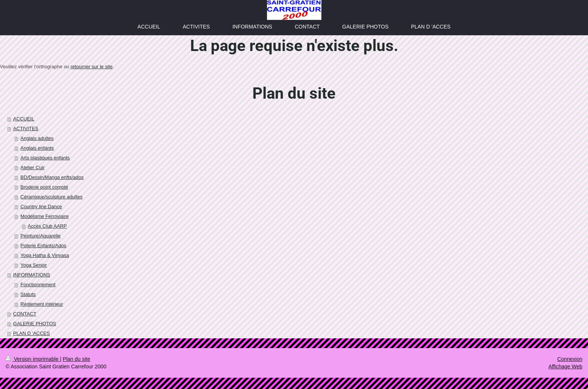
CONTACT (25, 314)
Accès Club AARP (47, 226)
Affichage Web (565, 366)
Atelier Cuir (33, 167)
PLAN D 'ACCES (31, 333)
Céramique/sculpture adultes (52, 197)
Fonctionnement (38, 285)
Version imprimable (33, 359)
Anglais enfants (37, 148)
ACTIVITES (26, 128)
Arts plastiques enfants (45, 158)
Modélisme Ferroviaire (45, 216)
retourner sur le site (91, 67)
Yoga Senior (34, 265)
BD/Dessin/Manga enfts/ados (52, 177)
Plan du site (76, 359)
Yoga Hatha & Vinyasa (45, 255)
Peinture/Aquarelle (41, 236)
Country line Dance (41, 207)
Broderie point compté (44, 187)
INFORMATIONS (32, 275)
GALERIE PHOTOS (35, 324)
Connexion (570, 359)
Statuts (28, 294)
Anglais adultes (37, 138)
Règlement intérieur (42, 304)
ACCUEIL (24, 119)
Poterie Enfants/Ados (43, 246)
